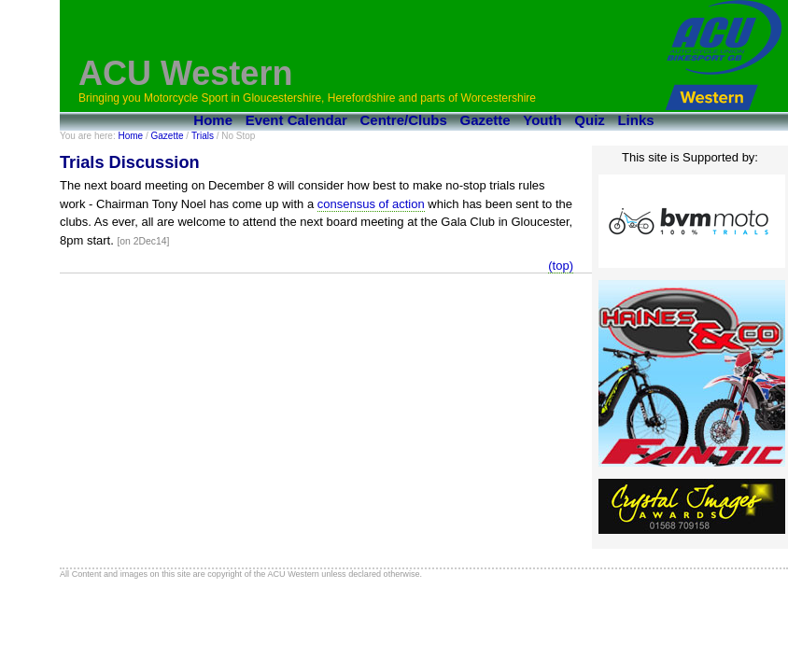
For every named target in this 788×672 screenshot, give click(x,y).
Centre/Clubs (404, 120)
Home (213, 120)
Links (635, 120)
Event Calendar (296, 120)
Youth (542, 120)
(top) (561, 266)
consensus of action (371, 204)
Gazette (485, 120)
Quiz (590, 120)
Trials (203, 136)
